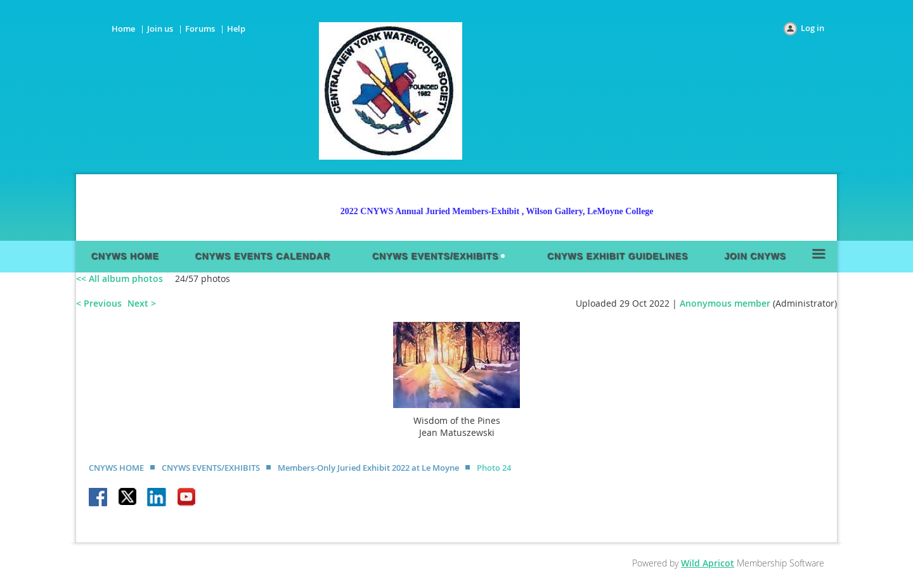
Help (236, 29)
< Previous (99, 303)
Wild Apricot (708, 563)
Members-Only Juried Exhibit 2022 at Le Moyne (368, 468)
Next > (142, 303)
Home (123, 29)
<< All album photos (120, 278)
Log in (813, 28)
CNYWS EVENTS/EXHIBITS (211, 468)
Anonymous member (725, 303)
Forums (200, 29)
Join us (160, 29)
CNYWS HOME (116, 468)
